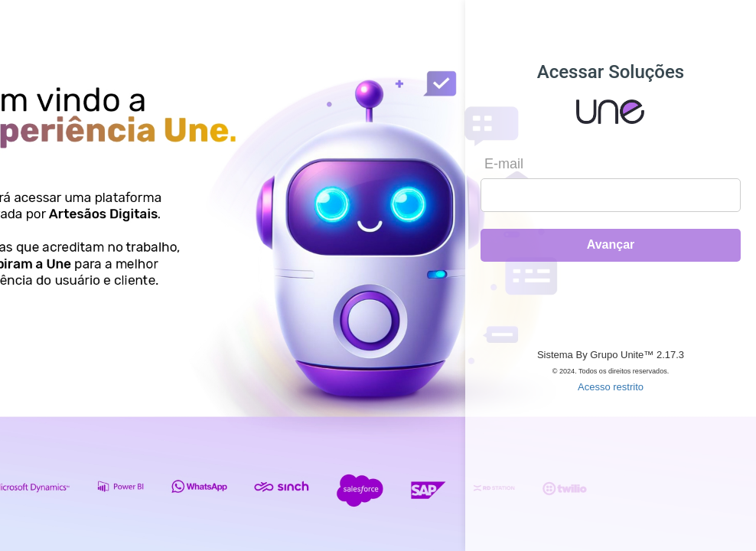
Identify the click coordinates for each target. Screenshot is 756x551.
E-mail (504, 164)
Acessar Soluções (611, 72)
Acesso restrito (611, 387)
